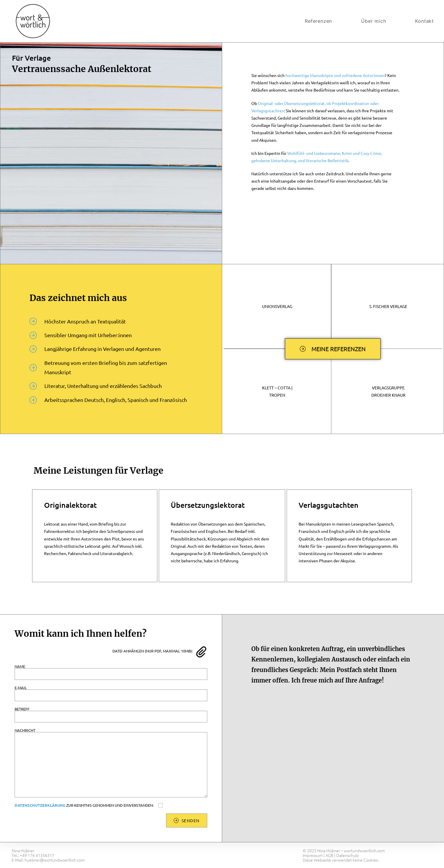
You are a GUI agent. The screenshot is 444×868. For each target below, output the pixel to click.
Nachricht (111, 747)
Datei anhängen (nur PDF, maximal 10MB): (153, 651)
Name (111, 670)
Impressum (313, 855)
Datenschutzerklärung (40, 805)
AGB (329, 855)
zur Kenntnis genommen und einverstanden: (90, 805)
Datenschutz (348, 855)
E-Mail (111, 691)
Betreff (111, 713)
